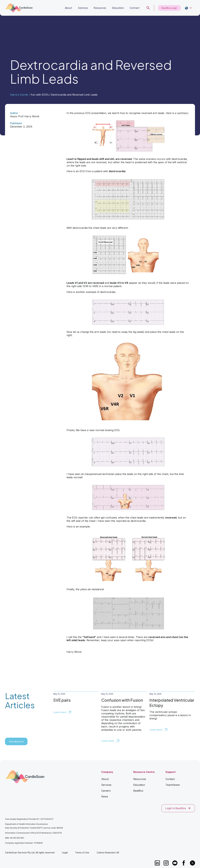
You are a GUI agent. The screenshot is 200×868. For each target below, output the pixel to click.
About (68, 8)
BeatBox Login (169, 8)
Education (118, 8)
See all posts (16, 741)
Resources (100, 8)
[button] (188, 8)
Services (83, 8)
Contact (135, 8)
